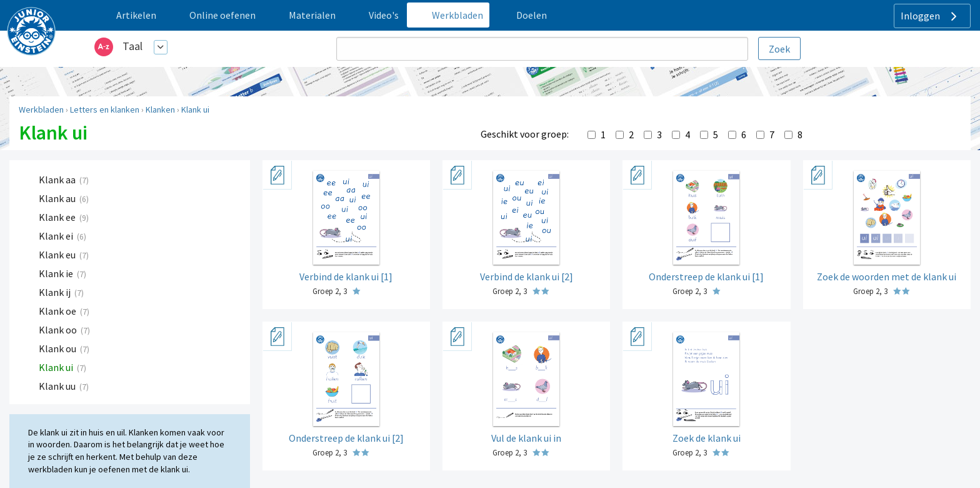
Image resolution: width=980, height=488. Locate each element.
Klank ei (57, 236)
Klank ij (56, 292)
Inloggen (930, 16)
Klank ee (58, 217)
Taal (132, 46)
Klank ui (195, 109)
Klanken (160, 109)
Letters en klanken (105, 109)
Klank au (58, 198)
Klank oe (58, 311)
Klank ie (57, 273)
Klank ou (58, 348)
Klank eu (58, 255)
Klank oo (59, 330)
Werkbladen (41, 109)
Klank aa (58, 180)
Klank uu (58, 386)
